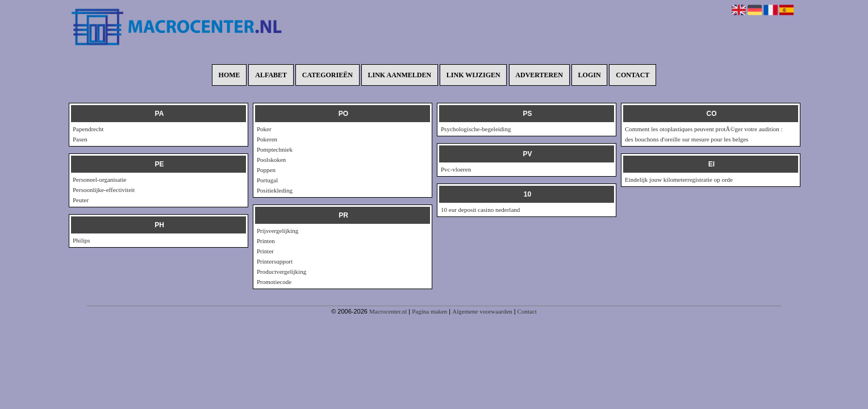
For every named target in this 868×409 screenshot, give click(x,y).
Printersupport (275, 261)
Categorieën (327, 75)
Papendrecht (88, 129)
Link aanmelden (400, 75)
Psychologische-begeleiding (476, 129)
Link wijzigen (473, 75)
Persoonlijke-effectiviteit (104, 190)
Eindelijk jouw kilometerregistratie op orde (679, 180)
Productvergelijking (281, 272)
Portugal (267, 180)
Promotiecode (274, 282)
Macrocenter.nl (388, 311)
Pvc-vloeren (456, 169)
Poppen (266, 170)
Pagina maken (429, 311)
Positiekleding (275, 190)
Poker (264, 129)
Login (590, 75)
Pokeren (267, 139)
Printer (265, 251)
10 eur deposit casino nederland (480, 210)
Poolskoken (271, 160)
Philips (82, 240)
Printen (266, 241)
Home (229, 75)
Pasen (80, 139)
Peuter (81, 200)
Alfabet (271, 75)
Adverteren (539, 75)
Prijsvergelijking (277, 231)
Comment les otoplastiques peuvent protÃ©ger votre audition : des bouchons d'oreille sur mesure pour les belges (704, 134)
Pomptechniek (275, 149)
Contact (633, 75)
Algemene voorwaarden (482, 311)
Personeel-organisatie (100, 180)
